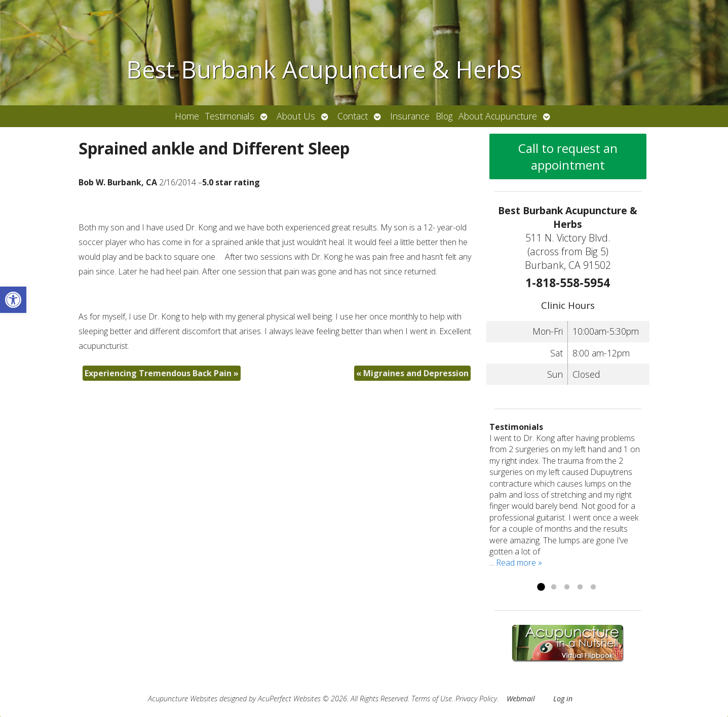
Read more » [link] (519, 563)
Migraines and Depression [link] (412, 373)
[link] (13, 300)
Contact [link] (353, 116)
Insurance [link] (410, 116)
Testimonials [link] (230, 116)
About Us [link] (296, 116)
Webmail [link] (521, 699)
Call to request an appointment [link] (568, 156)
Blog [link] (444, 116)
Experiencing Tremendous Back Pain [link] (162, 373)
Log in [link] (563, 699)
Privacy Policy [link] (476, 699)
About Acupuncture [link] (498, 116)
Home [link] (187, 116)
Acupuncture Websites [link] (183, 699)
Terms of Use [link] (432, 699)
